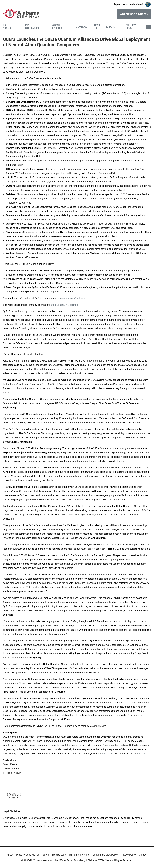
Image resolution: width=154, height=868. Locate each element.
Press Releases (32, 27)
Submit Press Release (54, 855)
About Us (98, 27)
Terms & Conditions (79, 855)
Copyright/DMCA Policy (105, 855)
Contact (82, 27)
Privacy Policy (128, 855)
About (10, 855)
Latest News (8, 27)
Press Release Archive (28, 855)
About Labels (57, 27)
